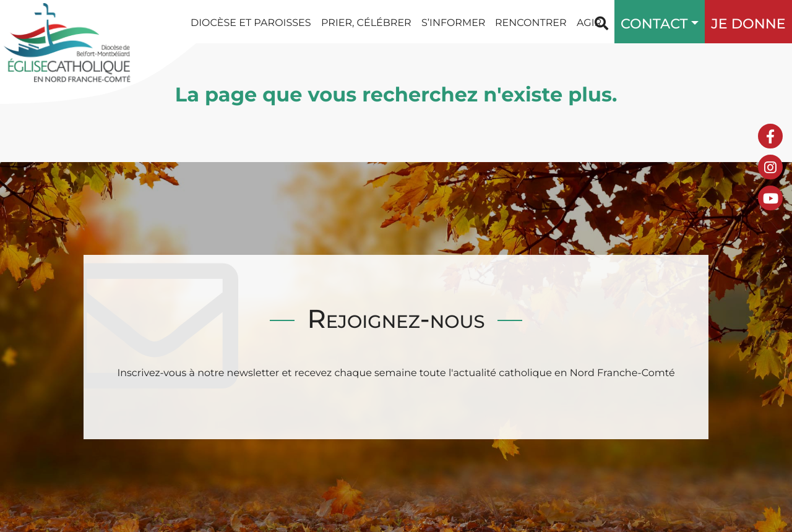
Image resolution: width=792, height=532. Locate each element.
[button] (692, 22)
